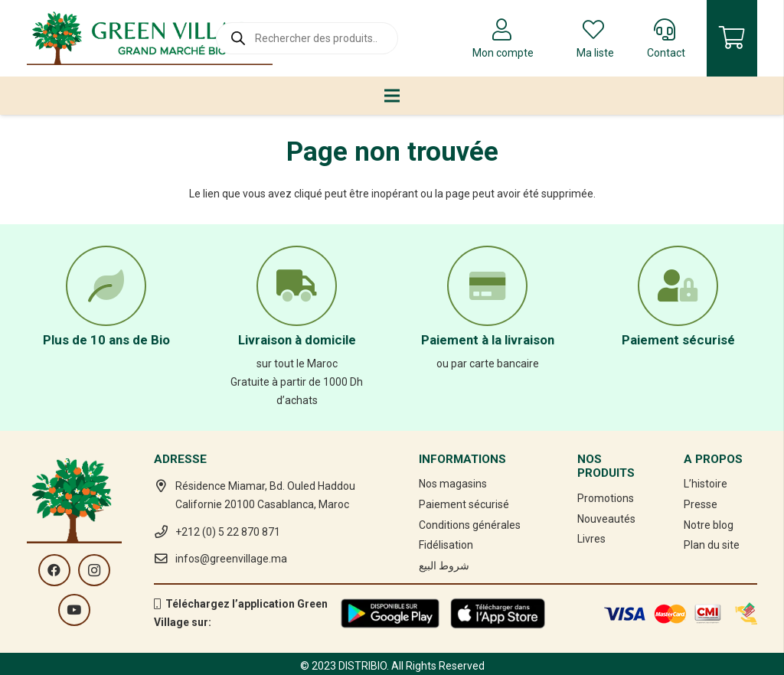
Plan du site (712, 545)
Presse (701, 504)
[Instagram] (94, 570)
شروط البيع (444, 566)
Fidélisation (446, 545)
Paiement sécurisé (464, 504)
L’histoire (706, 484)
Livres (591, 539)
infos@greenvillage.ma (231, 559)
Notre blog (709, 525)
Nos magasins (453, 484)
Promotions (606, 498)
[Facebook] (54, 570)
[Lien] (150, 38)
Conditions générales (470, 525)
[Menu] (392, 96)
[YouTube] (74, 610)
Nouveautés (606, 519)
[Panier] (732, 38)
